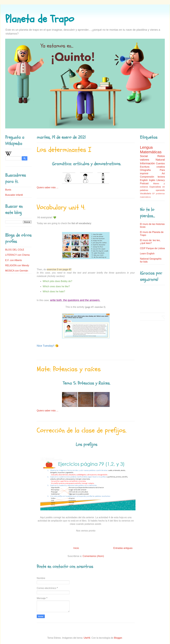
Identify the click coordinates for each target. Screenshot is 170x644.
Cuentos (160, 163)
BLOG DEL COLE (15, 250)
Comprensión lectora (152, 177)
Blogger (118, 638)
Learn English (147, 254)
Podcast (144, 183)
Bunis (8, 190)
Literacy (161, 180)
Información (147, 163)
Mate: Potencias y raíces (69, 369)
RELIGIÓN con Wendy (17, 265)
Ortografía (145, 170)
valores (145, 160)
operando (160, 190)
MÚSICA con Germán (17, 271)
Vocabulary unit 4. (61, 207)
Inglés (152, 180)
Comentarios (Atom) (93, 556)
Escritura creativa (152, 167)
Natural (160, 160)
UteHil (87, 638)
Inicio (76, 548)
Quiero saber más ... (48, 187)
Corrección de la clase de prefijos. (82, 430)
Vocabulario (146, 193)
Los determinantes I (64, 150)
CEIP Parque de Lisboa (152, 248)
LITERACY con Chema (17, 255)
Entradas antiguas (123, 548)
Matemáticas (151, 152)
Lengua (146, 147)
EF (153, 194)
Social (144, 156)
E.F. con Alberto (14, 260)
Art (163, 173)
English (144, 180)
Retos (161, 156)
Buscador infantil (14, 195)
